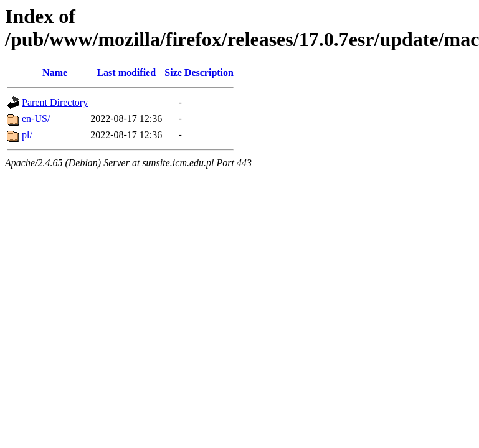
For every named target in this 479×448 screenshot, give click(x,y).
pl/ (27, 135)
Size (173, 72)
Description (209, 72)
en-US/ (36, 119)
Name (55, 72)
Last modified (126, 72)
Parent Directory (55, 102)
